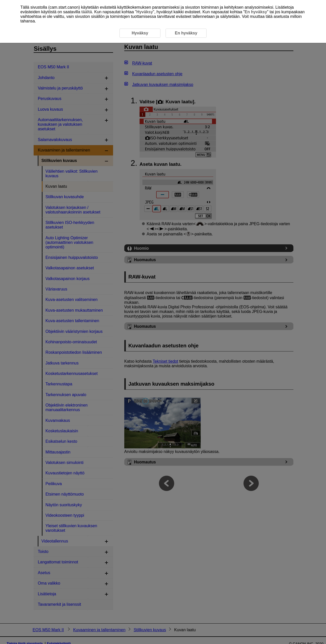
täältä (87, 12)
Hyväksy (145, 12)
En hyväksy (256, 12)
